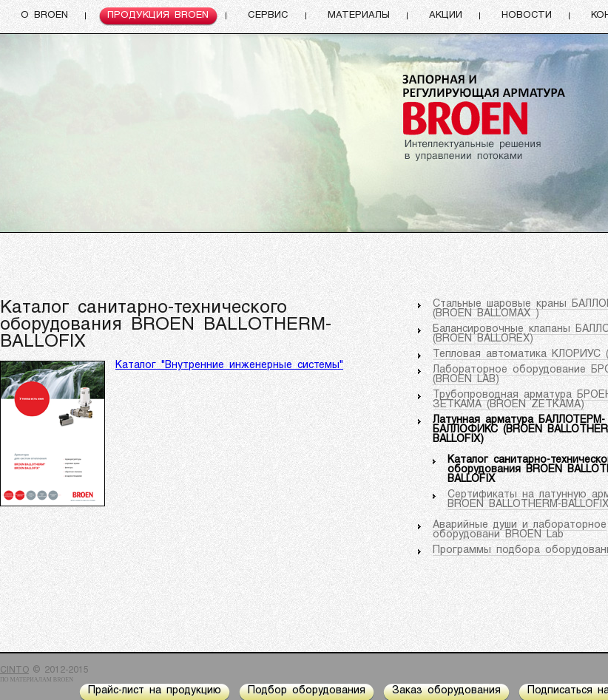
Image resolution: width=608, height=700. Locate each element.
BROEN (63, 680)
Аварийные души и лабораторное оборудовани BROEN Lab (520, 530)
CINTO (14, 670)
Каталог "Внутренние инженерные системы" (229, 366)
